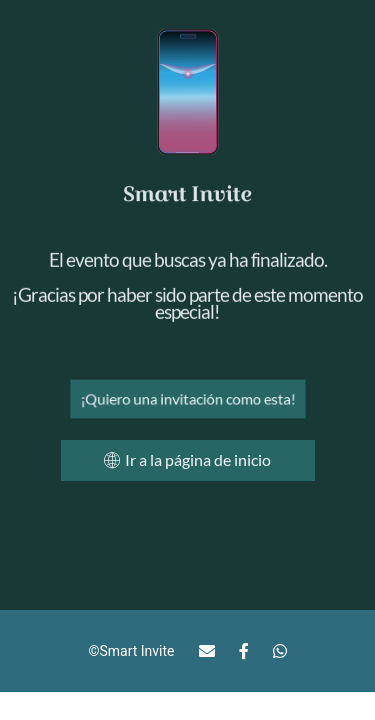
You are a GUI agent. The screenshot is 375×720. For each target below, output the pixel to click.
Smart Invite (136, 651)
